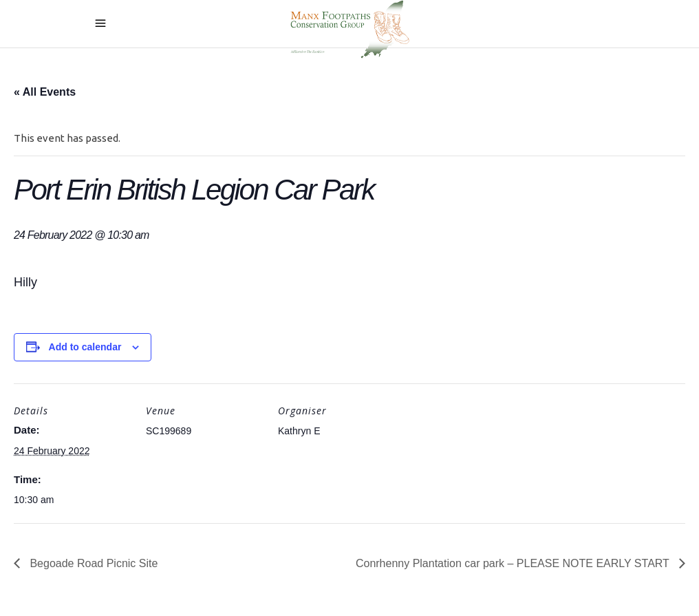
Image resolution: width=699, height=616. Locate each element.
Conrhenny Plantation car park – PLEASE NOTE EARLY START (514, 563)
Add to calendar (85, 347)
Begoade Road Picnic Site (92, 563)
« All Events (45, 92)
